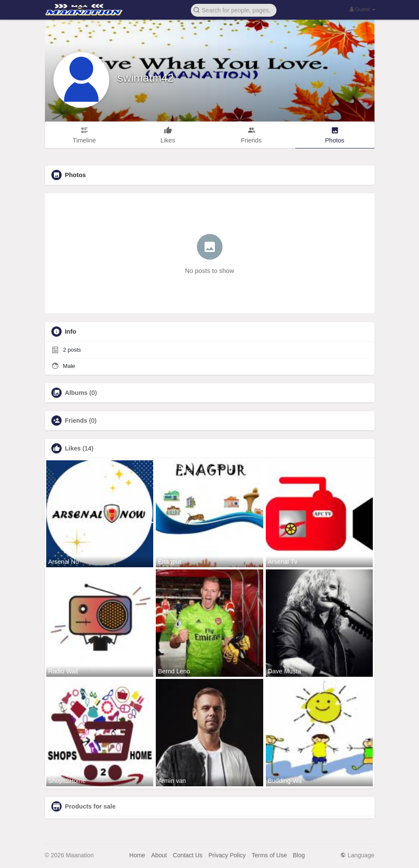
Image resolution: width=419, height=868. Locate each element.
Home (137, 855)
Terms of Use (269, 855)
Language (357, 855)
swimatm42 (146, 78)
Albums (76, 393)
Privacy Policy (227, 855)
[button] (234, 10)
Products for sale (90, 806)
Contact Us (188, 855)
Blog (299, 855)
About (159, 855)
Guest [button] (363, 9)
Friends (76, 421)
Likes (73, 448)
